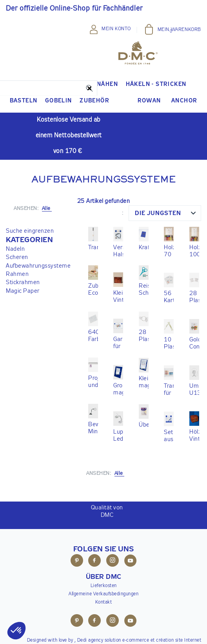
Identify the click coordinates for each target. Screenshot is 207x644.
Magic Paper (23, 291)
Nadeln (15, 249)
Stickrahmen (23, 282)
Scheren (17, 257)
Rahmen (17, 274)
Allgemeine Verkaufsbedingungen (103, 594)
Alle (120, 473)
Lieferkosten (104, 586)
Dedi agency (90, 640)
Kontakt (104, 602)
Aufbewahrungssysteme (38, 266)
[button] (38, 240)
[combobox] (165, 213)
